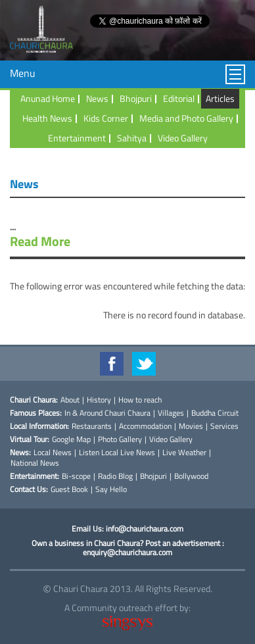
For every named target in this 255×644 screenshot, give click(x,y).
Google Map (71, 439)
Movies (191, 426)
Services (224, 426)
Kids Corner (106, 118)
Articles (220, 98)
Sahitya (132, 138)
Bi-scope (76, 476)
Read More (40, 241)
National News (35, 463)
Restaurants (92, 426)
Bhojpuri (136, 98)
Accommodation (145, 426)
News (97, 98)
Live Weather (184, 453)
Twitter (144, 364)
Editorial (179, 98)
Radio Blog (115, 476)
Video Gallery (183, 138)
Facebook (112, 364)
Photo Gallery (120, 439)
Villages (171, 413)
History (99, 400)
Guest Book (69, 489)
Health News (47, 118)
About (70, 400)
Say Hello (111, 489)
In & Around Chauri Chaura (107, 413)
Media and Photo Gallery (186, 118)
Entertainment (77, 138)
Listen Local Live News (117, 453)
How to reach (140, 400)
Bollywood (191, 476)
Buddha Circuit (215, 413)
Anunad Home (48, 98)
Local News (53, 453)
